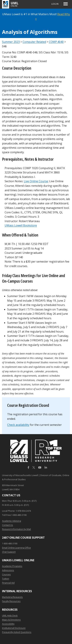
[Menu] (66, 4)
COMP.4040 (56, 42)
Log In (55, 4)
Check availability (18, 425)
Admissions (8, 570)
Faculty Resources (11, 601)
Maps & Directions (11, 620)
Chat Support (9, 552)
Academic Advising (11, 521)
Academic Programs (12, 566)
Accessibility (8, 624)
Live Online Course (36, 181)
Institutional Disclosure (14, 628)
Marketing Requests (12, 597)
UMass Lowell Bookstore (21, 225)
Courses (6, 574)
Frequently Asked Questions (17, 632)
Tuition (6, 579)
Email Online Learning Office (16, 548)
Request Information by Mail (16, 529)
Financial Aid (8, 583)
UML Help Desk (10, 615)
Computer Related (34, 42)
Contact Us (8, 525)
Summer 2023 (11, 42)
